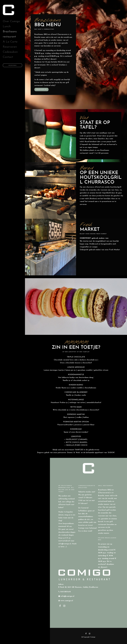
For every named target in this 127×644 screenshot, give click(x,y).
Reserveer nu (42, 89)
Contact (8, 57)
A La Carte (10, 42)
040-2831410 (66, 592)
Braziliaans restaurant (10, 34)
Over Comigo (11, 21)
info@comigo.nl (68, 596)
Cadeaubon (10, 52)
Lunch (7, 26)
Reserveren (10, 47)
